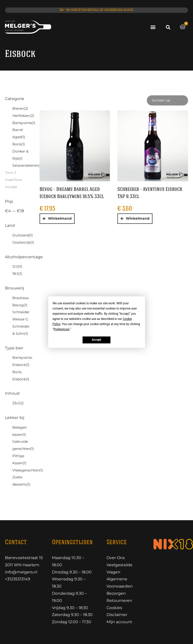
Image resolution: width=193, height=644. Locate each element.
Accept (97, 340)
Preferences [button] (62, 329)
